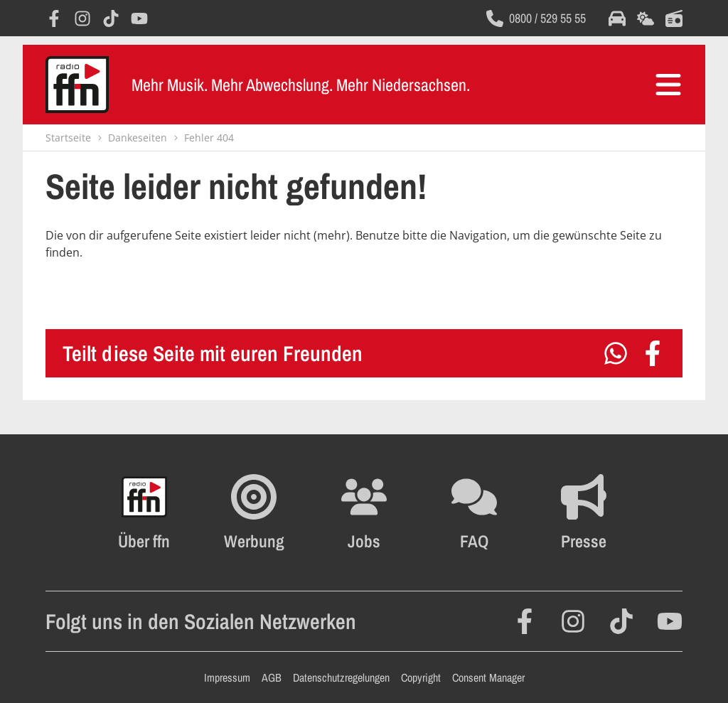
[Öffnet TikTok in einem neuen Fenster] (111, 18)
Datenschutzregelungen (341, 677)
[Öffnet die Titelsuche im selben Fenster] (674, 18)
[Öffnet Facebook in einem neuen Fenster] (54, 18)
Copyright (421, 677)
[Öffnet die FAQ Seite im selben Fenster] (474, 513)
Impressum (227, 677)
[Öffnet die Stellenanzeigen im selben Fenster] (364, 513)
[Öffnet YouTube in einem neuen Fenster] (139, 18)
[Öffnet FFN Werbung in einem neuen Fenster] (254, 513)
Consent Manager (488, 677)
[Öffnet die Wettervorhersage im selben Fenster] (646, 18)
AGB (272, 677)
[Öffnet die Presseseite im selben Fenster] (584, 513)
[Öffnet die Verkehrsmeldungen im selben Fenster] (617, 18)
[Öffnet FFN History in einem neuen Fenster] (144, 513)
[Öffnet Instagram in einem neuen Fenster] (82, 18)
